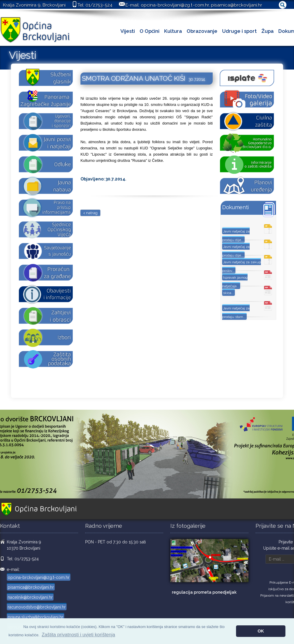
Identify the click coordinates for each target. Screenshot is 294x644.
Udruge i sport (239, 31)
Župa (268, 31)
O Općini (150, 31)
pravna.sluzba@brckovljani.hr (35, 617)
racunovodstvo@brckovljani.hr (37, 607)
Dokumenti (235, 207)
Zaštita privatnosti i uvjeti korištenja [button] (78, 635)
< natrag (90, 213)
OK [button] (261, 631)
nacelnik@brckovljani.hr (30, 597)
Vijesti (128, 31)
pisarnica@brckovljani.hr (236, 5)
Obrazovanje (202, 31)
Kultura (173, 31)
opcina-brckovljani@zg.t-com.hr (175, 5)
